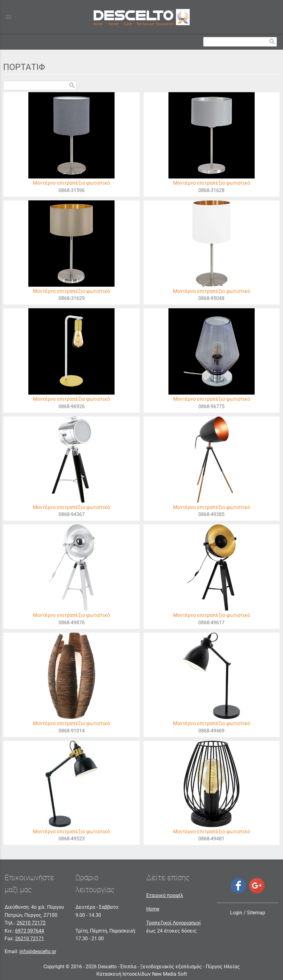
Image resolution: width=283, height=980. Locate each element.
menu (9, 17)
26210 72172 (31, 923)
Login (236, 913)
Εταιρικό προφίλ (165, 895)
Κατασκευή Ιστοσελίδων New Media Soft (142, 974)
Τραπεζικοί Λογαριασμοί (174, 923)
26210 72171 (30, 939)
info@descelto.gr (38, 951)
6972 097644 (30, 931)
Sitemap (256, 913)
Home (153, 909)
